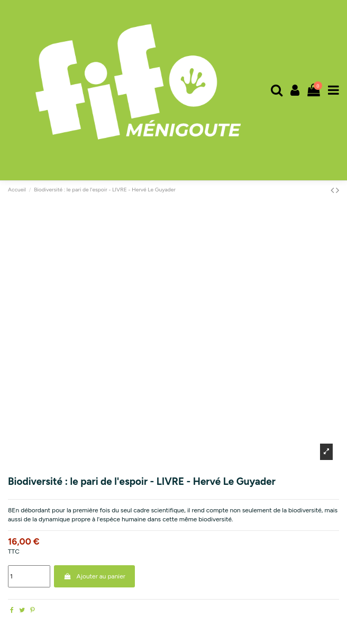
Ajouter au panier (94, 576)
